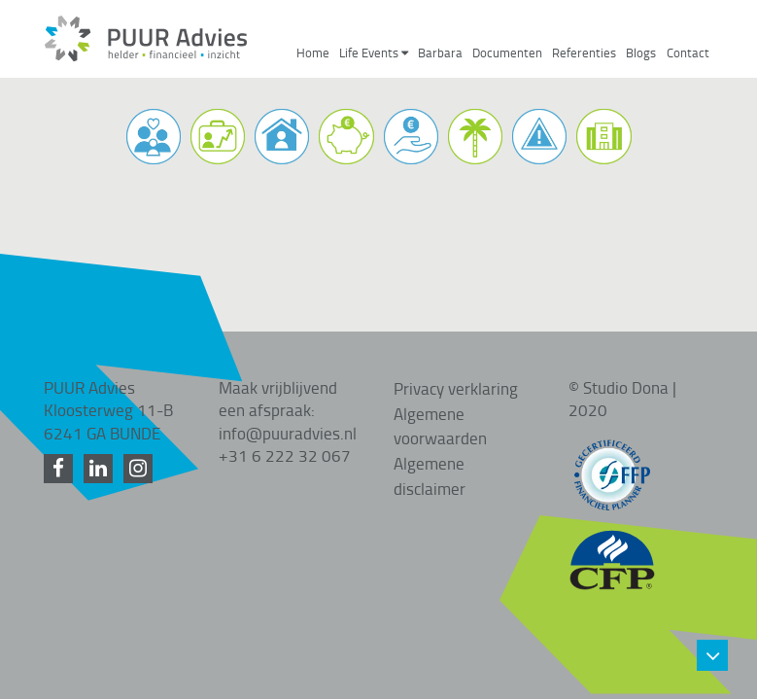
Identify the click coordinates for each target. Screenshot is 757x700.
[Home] (146, 56)
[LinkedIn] (102, 443)
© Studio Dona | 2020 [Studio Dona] (622, 373)
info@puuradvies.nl (288, 407)
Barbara (440, 53)
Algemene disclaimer (430, 450)
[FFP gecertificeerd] (612, 440)
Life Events (374, 53)
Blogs (641, 53)
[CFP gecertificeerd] (612, 525)
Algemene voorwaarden (440, 401)
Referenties (584, 53)
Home (313, 53)
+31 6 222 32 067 (285, 430)
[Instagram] (141, 443)
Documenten (507, 53)
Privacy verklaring (456, 363)
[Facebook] (62, 443)
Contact (688, 53)
